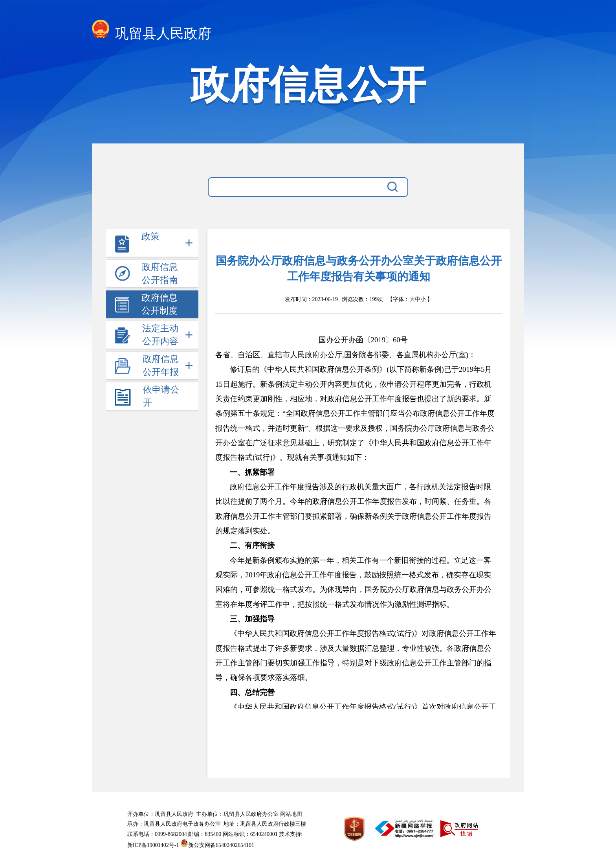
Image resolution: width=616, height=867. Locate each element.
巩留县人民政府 (152, 31)
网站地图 (291, 814)
